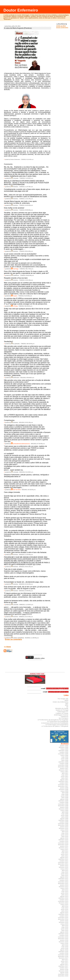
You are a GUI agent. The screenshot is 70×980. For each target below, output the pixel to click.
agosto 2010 (64, 838)
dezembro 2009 (63, 825)
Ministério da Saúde (62, 708)
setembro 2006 (63, 762)
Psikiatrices (65, 717)
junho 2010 (65, 835)
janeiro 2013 (64, 885)
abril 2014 (65, 906)
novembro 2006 (63, 765)
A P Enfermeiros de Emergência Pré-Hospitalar (53, 720)
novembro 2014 (63, 918)
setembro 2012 (63, 879)
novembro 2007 (63, 785)
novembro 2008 (63, 804)
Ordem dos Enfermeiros (60, 702)
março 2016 (64, 943)
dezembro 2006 (63, 767)
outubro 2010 (64, 841)
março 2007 (64, 772)
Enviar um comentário (13, 639)
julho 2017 (65, 963)
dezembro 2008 (63, 806)
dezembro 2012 (63, 883)
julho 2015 (65, 930)
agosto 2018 (64, 973)
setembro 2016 (63, 952)
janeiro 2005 (64, 746)
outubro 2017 (64, 968)
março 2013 (64, 888)
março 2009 (64, 811)
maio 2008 (65, 794)
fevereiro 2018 (64, 971)
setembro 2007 (63, 781)
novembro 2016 (63, 955)
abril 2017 (65, 960)
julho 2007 (65, 778)
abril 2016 (65, 945)
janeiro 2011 (64, 846)
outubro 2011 (64, 861)
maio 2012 (65, 872)
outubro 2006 (64, 764)
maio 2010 (65, 833)
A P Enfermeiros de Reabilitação (58, 721)
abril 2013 (65, 890)
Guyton (15, 296)
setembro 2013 (63, 898)
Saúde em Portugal (62, 710)
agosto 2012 (64, 877)
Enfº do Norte (17, 490)
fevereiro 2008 (64, 789)
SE (67, 707)
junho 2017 (65, 961)
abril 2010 (65, 832)
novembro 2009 (63, 824)
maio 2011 (65, 853)
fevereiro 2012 (64, 867)
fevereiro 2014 (64, 903)
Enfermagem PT (63, 712)
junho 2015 (65, 929)
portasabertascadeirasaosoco (21, 444)
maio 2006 (65, 757)
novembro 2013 (63, 901)
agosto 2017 (64, 965)
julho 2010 (65, 836)
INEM (66, 700)
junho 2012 (65, 874)
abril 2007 (65, 773)
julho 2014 (65, 911)
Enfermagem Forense (61, 715)
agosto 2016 (64, 950)
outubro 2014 (64, 916)
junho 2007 (65, 777)
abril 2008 (65, 793)
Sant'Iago (16, 269)
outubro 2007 (64, 783)
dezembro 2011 (63, 864)
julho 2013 (65, 895)
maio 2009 (65, 814)
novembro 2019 (63, 974)
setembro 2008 (63, 801)
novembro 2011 (63, 862)
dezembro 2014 (63, 919)
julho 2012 (65, 875)
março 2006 (64, 755)
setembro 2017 (63, 966)
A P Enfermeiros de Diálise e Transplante (55, 726)
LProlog (15, 306)
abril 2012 (65, 871)
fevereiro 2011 (64, 848)
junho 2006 (65, 759)
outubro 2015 (64, 935)
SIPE (67, 705)
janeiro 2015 (64, 921)
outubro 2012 (64, 880)
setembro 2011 (63, 859)
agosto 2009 (64, 819)
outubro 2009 (64, 822)
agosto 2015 (64, 932)
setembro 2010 (63, 840)
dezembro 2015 (63, 939)
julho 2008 (65, 798)
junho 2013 (65, 893)
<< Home (7, 647)
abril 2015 (65, 926)
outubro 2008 (64, 802)
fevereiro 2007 (64, 770)
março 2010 (64, 830)
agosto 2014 (64, 913)
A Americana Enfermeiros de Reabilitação (55, 723)
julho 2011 (65, 856)
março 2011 (64, 849)
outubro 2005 (64, 752)
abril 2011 (65, 851)
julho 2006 (65, 760)
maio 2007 (65, 775)
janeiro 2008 (64, 788)
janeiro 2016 (64, 940)
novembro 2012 (63, 882)
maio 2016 (65, 947)
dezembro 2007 (63, 786)
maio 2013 (65, 892)
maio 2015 (65, 927)
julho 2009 (65, 817)
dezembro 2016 (63, 956)
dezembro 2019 (63, 976)
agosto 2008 (64, 799)
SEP (67, 704)
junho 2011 (65, 854)
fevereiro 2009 (64, 809)
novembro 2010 (63, 843)
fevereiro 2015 (64, 922)
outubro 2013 (64, 900)
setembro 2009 (63, 820)
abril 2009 (65, 812)
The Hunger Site (63, 699)
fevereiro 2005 (64, 747)
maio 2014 (65, 908)
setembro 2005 (63, 751)
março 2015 (64, 924)
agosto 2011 (64, 858)
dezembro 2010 (63, 845)
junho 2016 (65, 948)
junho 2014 (65, 909)
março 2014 (64, 905)
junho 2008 (65, 796)
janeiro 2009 (64, 807)
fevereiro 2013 (64, 887)
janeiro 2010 (64, 827)
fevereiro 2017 (64, 958)
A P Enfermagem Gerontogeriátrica (57, 725)
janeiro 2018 (64, 969)
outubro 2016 (64, 953)
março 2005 (64, 749)
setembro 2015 (63, 934)
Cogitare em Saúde (62, 713)
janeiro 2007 (64, 768)
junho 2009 (65, 815)
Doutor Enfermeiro (21, 10)
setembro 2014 (63, 914)
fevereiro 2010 (64, 828)
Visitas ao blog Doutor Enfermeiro (62, 26)
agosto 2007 (64, 780)
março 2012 (64, 869)
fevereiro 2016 (64, 942)
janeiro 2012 (64, 866)
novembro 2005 (63, 754)
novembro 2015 (63, 937)
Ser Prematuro (63, 718)
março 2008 (64, 791)
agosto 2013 (64, 896)
